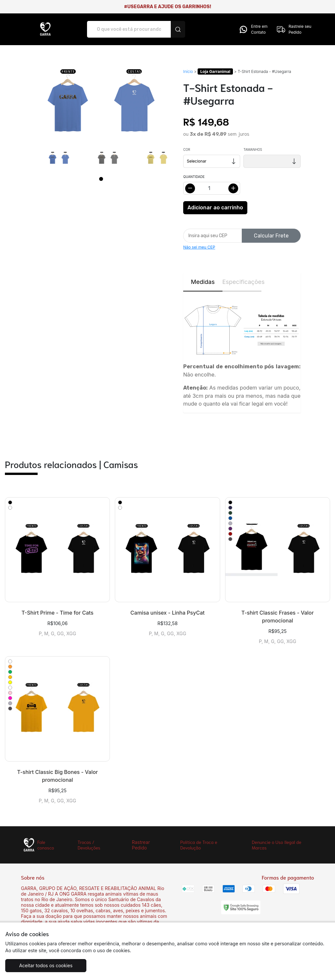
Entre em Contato (253, 29)
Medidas (203, 282)
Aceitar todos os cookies (46, 965)
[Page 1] (101, 179)
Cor (187, 149)
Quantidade (194, 177)
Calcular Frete (271, 236)
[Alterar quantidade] (212, 188)
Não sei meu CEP (199, 247)
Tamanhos (253, 149)
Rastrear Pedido (141, 845)
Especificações (242, 282)
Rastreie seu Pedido (294, 29)
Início (188, 71)
